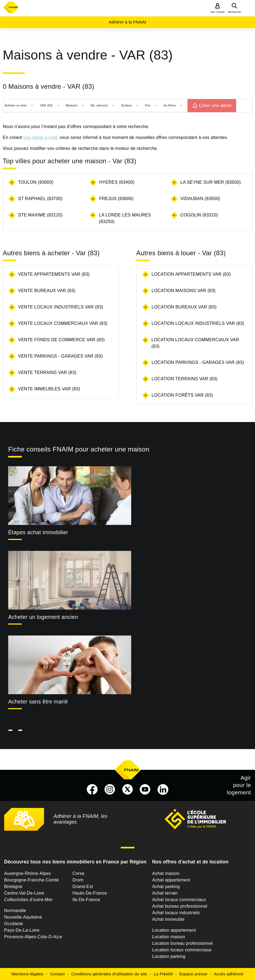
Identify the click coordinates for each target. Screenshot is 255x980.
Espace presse (193, 974)
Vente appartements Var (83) (54, 274)
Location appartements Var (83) (191, 274)
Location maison (169, 937)
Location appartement (174, 930)
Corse (78, 873)
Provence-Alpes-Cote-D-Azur (33, 937)
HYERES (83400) (117, 182)
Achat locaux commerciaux (179, 900)
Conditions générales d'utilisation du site (109, 974)
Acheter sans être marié (38, 702)
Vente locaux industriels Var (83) (61, 307)
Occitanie (14, 924)
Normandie (15, 911)
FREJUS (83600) (116, 199)
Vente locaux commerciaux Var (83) (63, 323)
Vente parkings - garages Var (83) (60, 356)
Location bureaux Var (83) (184, 307)
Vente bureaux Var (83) (47, 291)
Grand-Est (83, 887)
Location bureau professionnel (183, 943)
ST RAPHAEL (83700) (40, 199)
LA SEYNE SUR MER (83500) (211, 182)
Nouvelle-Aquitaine (23, 917)
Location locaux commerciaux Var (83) (195, 343)
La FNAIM (163, 974)
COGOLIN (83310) (199, 215)
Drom (78, 880)
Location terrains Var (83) (185, 379)
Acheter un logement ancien (43, 617)
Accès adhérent (229, 974)
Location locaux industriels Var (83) (198, 323)
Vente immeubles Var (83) (49, 389)
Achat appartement (171, 880)
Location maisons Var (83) (184, 291)
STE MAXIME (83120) (40, 215)
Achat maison (166, 873)
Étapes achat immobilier (38, 532)
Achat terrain (165, 893)
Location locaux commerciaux (182, 950)
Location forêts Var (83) (182, 395)
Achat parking (166, 887)
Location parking (169, 956)
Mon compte (218, 12)
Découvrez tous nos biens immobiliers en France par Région (75, 862)
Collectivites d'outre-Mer (28, 900)
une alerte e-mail (40, 137)
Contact (57, 974)
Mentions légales (28, 974)
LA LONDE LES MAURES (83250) (125, 218)
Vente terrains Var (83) (47, 372)
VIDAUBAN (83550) (200, 199)
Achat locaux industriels (176, 913)
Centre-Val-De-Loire (24, 893)
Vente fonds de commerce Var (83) (61, 340)
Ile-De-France (86, 900)
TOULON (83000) (36, 182)
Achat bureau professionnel (180, 906)
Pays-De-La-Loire (22, 930)
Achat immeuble (168, 919)
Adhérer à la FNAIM (127, 22)
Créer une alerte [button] (215, 106)
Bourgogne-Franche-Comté (32, 880)
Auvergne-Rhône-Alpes (27, 873)
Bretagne (13, 887)
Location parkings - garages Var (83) (198, 362)
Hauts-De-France (90, 893)
